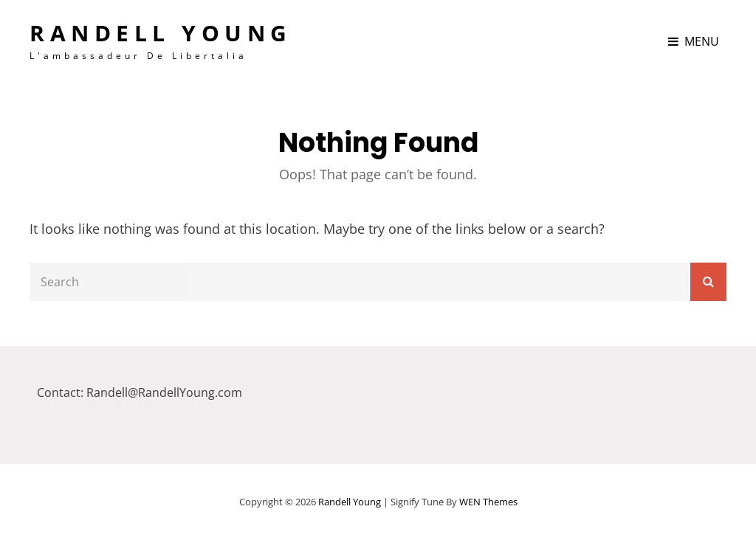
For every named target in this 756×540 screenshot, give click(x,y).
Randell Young (161, 33)
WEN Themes (488, 502)
